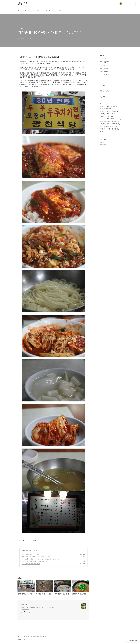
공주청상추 (110, 121)
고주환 (118, 124)
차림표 (102, 55)
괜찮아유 (23, 4)
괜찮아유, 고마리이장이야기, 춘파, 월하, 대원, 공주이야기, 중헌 (38, 607)
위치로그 (49, 11)
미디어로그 (37, 11)
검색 (116, 4)
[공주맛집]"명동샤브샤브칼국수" (31, 554)
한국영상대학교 (104, 109)
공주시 (102, 131)
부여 (120, 129)
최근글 (102, 91)
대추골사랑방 (103, 129)
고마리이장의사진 (104, 116)
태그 (26, 11)
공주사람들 (118, 119)
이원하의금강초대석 (110, 114)
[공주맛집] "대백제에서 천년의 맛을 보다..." (35, 557)
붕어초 (102, 106)
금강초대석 (116, 121)
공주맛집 (111, 109)
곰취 (118, 111)
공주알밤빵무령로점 (105, 111)
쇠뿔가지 (112, 119)
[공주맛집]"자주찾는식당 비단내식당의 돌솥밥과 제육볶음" (39, 559)
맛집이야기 (25, 551)
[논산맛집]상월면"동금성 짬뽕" (31, 564)
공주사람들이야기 (105, 75)
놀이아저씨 (107, 106)
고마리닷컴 (114, 111)
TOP (121, 637)
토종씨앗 (116, 129)
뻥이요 (102, 126)
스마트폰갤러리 (104, 72)
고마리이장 (110, 129)
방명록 (59, 11)
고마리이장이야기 (105, 62)
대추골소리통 (104, 59)
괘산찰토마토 (114, 106)
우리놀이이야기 (104, 68)
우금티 (111, 116)
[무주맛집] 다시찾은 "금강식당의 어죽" (33, 561)
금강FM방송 (103, 121)
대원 (104, 124)
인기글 (107, 91)
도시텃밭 (102, 114)
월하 (101, 124)
